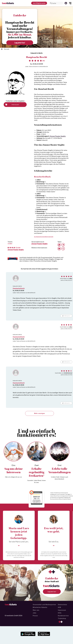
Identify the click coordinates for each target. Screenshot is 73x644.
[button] (51, 3)
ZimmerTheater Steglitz (58, 136)
